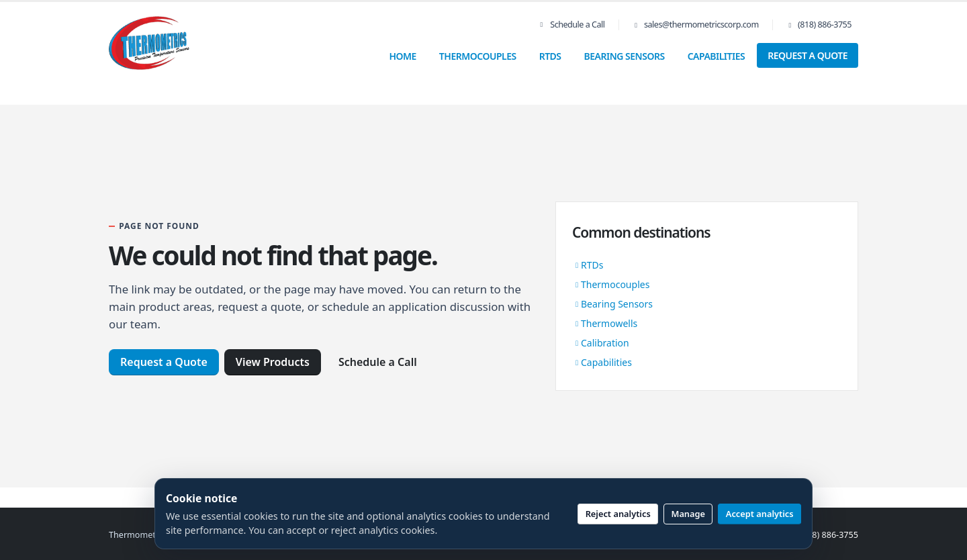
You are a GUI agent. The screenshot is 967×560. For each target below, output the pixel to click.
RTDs (550, 56)
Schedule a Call (571, 25)
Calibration (605, 343)
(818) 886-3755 (825, 25)
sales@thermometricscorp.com (701, 25)
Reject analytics (618, 514)
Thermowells (609, 323)
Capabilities (717, 56)
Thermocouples (478, 56)
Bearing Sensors (625, 56)
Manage (689, 514)
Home (402, 56)
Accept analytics (760, 514)
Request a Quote (808, 55)
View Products (273, 362)
